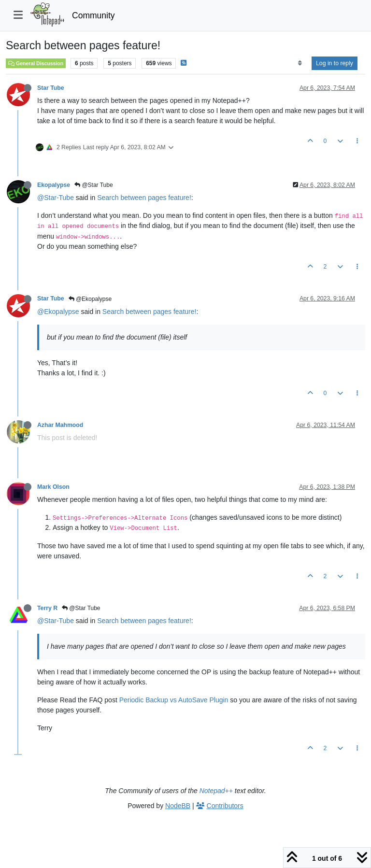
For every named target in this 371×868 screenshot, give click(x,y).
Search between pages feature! (144, 198)
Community (93, 15)
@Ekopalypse (90, 299)
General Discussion (36, 63)
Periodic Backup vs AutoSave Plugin (174, 700)
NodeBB (178, 806)
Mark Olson (53, 487)
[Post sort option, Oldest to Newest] (300, 63)
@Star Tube (94, 185)
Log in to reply (335, 63)
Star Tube (51, 88)
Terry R (47, 608)
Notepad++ (216, 791)
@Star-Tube (56, 198)
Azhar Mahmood (60, 425)
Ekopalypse (54, 185)
